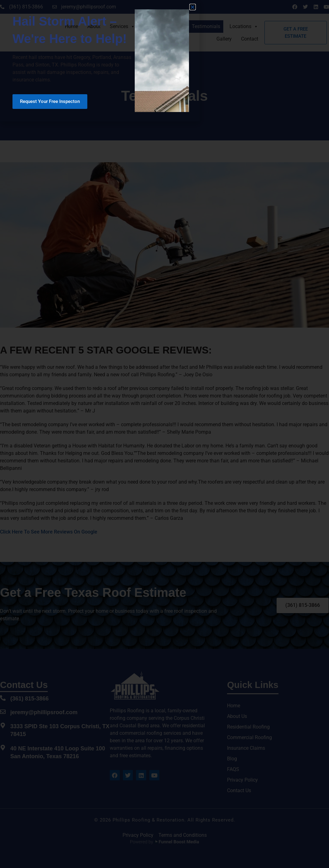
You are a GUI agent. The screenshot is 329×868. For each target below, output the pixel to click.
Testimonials (206, 26)
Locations (244, 26)
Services (122, 26)
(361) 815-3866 (29, 699)
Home (71, 26)
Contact (250, 39)
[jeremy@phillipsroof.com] (3, 712)
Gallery (224, 39)
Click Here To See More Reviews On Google (49, 532)
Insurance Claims (163, 26)
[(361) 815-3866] (3, 698)
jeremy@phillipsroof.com (44, 712)
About (94, 26)
